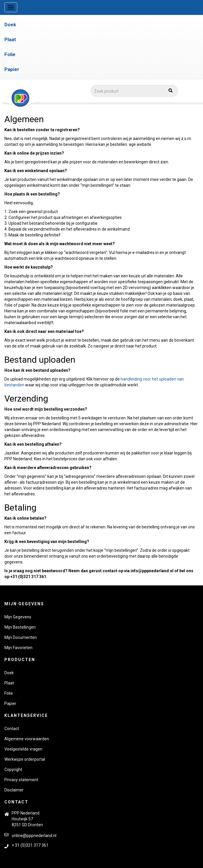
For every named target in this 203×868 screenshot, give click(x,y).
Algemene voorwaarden (27, 739)
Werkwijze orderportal (25, 759)
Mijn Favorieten (18, 648)
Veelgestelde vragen (23, 749)
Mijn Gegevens (18, 617)
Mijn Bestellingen (20, 627)
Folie (10, 54)
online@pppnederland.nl (34, 836)
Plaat (10, 39)
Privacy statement (21, 780)
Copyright (13, 770)
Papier (12, 69)
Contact (12, 729)
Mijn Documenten (21, 637)
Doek (10, 25)
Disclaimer (14, 790)
